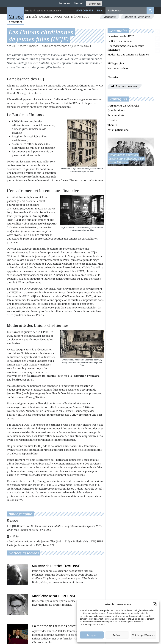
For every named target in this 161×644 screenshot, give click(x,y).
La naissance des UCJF (121, 36)
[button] (155, 604)
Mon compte (84, 10)
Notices (22, 46)
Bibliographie (116, 63)
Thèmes (33, 46)
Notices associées (118, 68)
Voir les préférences (143, 635)
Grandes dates (116, 110)
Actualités (110, 17)
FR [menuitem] (99, 10)
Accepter (92, 635)
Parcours (45, 17)
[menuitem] (99, 10)
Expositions (61, 17)
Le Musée (32, 17)
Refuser (117, 635)
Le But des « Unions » (120, 41)
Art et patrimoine (118, 130)
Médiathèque (80, 17)
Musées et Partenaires (137, 17)
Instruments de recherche (123, 106)
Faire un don (94, 4)
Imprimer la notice (125, 86)
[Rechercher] (150, 10)
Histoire (112, 120)
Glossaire (113, 77)
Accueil (11, 46)
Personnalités (116, 115)
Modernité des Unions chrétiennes (128, 55)
